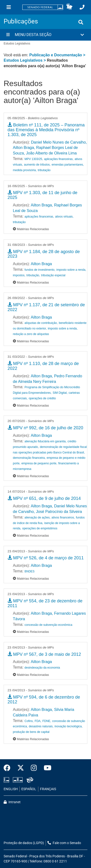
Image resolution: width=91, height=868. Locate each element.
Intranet (12, 802)
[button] (69, 7)
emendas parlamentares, (68, 165)
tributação (44, 170)
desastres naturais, (41, 726)
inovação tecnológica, (69, 726)
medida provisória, (25, 170)
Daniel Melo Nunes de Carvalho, (59, 142)
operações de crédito (42, 398)
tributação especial (53, 275)
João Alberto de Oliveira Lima (51, 153)
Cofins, (29, 721)
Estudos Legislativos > (25, 60)
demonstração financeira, (29, 458)
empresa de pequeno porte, (39, 463)
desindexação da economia (42, 668)
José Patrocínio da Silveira (59, 512)
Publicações (21, 21)
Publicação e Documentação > (57, 55)
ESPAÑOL (29, 789)
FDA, (38, 721)
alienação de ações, (37, 518)
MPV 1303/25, (34, 159)
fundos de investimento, (40, 270)
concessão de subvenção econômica (48, 625)
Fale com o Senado (64, 843)
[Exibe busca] (81, 22)
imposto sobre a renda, (71, 270)
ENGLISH (11, 789)
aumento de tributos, (37, 165)
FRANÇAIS (48, 789)
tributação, (33, 275)
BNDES (29, 571)
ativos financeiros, (63, 518)
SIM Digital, (60, 393)
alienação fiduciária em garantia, (45, 441)
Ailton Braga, (24, 148)
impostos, (19, 275)
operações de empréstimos (40, 528)
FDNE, (47, 721)
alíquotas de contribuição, (41, 323)
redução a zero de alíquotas (31, 334)
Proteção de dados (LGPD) (24, 843)
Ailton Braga (41, 264)
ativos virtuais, (64, 217)
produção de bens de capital (31, 732)
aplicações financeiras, (59, 159)
